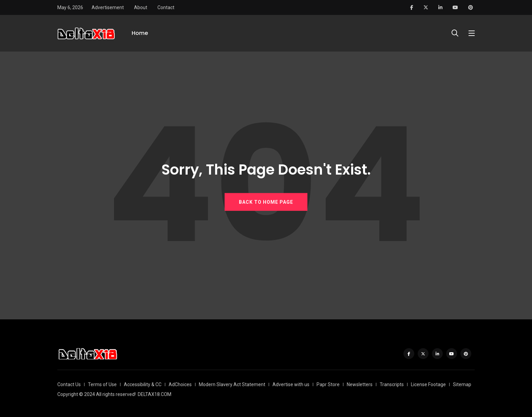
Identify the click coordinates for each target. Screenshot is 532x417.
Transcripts (392, 384)
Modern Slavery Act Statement (232, 384)
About (141, 7)
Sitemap (462, 384)
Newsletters (360, 384)
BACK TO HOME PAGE (266, 202)
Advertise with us (291, 384)
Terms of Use (102, 384)
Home (140, 33)
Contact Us (69, 384)
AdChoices (180, 384)
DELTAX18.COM (155, 394)
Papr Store (328, 384)
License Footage (428, 384)
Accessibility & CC (143, 384)
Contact (166, 7)
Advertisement (108, 7)
